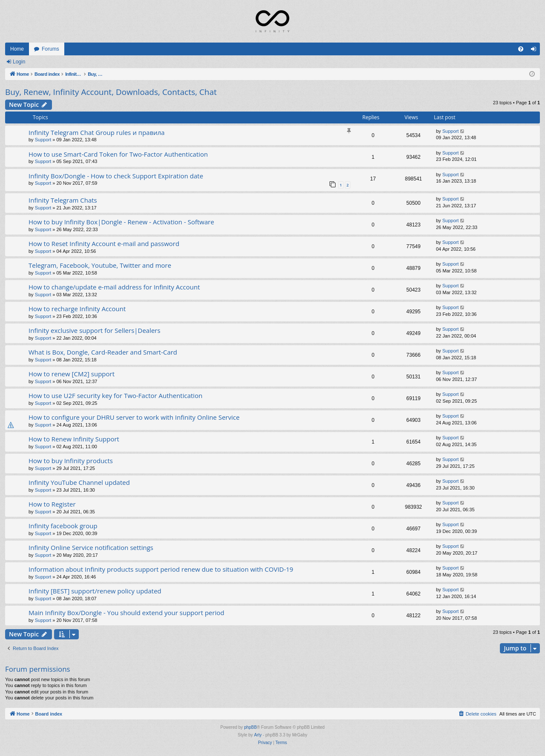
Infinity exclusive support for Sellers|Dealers (95, 330)
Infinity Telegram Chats (63, 200)
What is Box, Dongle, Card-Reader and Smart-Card (103, 352)
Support (43, 140)
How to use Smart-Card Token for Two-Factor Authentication (118, 154)
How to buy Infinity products (71, 461)
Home (17, 49)
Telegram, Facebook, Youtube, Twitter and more (100, 265)
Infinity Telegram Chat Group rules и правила (97, 132)
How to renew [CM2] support (72, 374)
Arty (258, 735)
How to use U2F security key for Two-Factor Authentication (115, 395)
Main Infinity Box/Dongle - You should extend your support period (126, 613)
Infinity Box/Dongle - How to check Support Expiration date (116, 176)
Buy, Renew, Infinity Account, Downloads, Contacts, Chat (111, 92)
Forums (50, 49)
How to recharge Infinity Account (77, 309)
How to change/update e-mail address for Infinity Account (114, 287)
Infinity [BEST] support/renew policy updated (95, 591)
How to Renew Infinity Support (74, 439)
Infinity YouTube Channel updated (79, 482)
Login (19, 62)
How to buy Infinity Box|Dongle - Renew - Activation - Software (121, 222)
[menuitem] (521, 49)
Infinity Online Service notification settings (91, 547)
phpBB (250, 727)
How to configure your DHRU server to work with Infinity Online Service (134, 417)
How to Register (52, 504)
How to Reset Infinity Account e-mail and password (104, 243)
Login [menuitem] (535, 51)
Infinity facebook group (63, 526)
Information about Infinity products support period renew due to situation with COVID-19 (161, 569)
